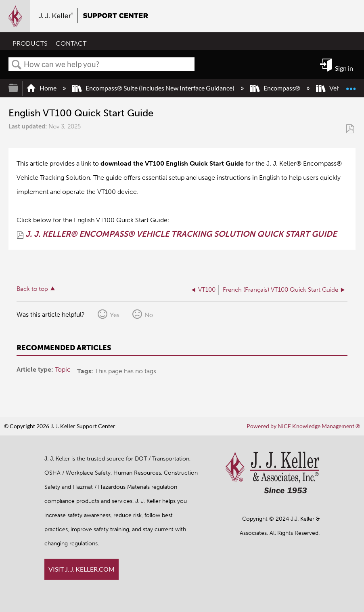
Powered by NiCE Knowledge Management (303, 426)
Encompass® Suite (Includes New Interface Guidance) (154, 88)
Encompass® (276, 88)
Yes (115, 314)
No (149, 314)
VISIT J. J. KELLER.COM (82, 569)
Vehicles (335, 88)
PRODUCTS (30, 43)
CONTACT (71, 43)
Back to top (32, 289)
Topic (63, 369)
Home (42, 88)
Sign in (344, 68)
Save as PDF (350, 128)
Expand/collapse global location (351, 85)
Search (17, 65)
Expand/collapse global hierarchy (19, 88)
